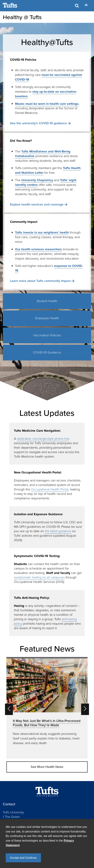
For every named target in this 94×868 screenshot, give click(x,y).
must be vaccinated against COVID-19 (49, 77)
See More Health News (47, 767)
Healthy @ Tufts (22, 17)
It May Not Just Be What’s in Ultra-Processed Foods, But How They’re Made (47, 723)
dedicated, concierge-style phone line (43, 439)
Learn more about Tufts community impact (40, 281)
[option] (47, 708)
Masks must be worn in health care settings (47, 104)
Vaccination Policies (47, 335)
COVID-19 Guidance (47, 352)
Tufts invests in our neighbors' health (42, 232)
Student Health (47, 301)
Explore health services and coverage (37, 204)
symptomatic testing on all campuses (39, 577)
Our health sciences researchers (38, 249)
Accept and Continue (23, 858)
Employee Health (47, 318)
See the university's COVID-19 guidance (38, 123)
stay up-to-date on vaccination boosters (46, 94)
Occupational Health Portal (50, 489)
